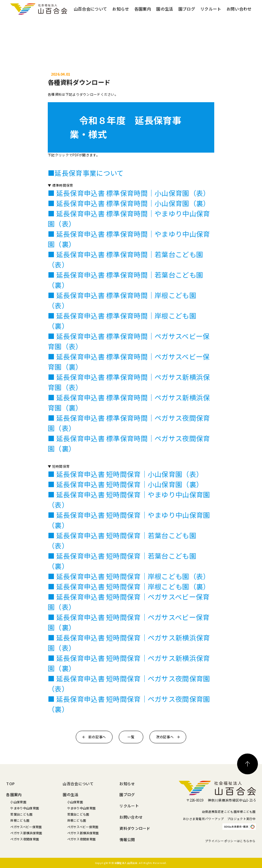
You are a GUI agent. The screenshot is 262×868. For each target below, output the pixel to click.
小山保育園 (18, 802)
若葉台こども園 (21, 814)
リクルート (211, 9)
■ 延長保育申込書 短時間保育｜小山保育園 (115, 474)
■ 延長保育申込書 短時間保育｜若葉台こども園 (122, 535)
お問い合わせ (239, 9)
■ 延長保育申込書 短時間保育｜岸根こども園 (118, 576)
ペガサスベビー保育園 (26, 827)
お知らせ (121, 9)
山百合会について (90, 9)
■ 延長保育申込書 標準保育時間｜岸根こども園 (122, 295)
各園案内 (143, 9)
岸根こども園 (20, 820)
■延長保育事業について (86, 173)
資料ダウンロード (135, 828)
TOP (10, 784)
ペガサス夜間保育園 (25, 839)
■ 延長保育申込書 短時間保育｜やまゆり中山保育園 (129, 494)
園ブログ (187, 9)
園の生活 (165, 9)
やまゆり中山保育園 (25, 808)
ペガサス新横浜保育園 (26, 833)
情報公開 (127, 839)
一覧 (131, 737)
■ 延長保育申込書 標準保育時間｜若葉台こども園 (125, 254)
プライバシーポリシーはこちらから (230, 841)
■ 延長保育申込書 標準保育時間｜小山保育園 (118, 193)
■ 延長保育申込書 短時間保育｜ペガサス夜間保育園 (129, 678)
